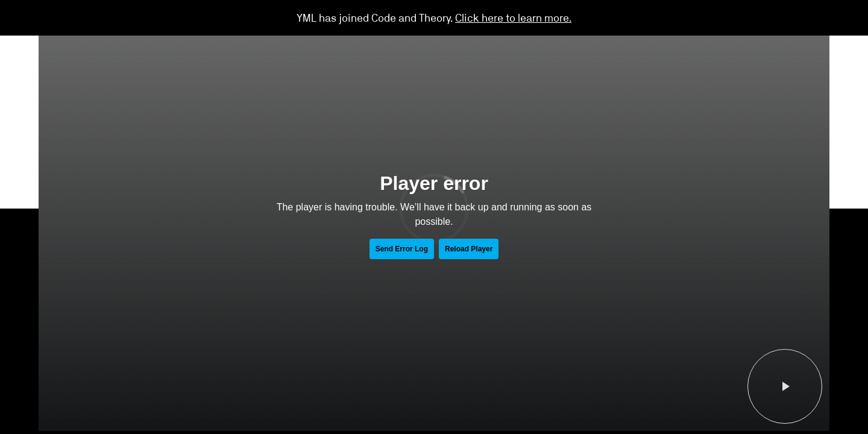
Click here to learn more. (513, 17)
